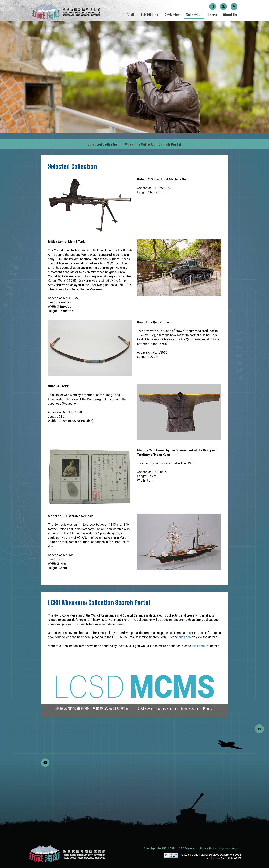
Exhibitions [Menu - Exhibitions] (150, 15)
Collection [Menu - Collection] (194, 15)
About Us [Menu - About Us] (230, 15)
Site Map (149, 849)
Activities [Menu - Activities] (172, 15)
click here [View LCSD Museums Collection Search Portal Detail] (185, 637)
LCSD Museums (187, 849)
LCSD (172, 849)
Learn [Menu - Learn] (212, 15)
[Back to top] (259, 729)
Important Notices (230, 849)
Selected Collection (104, 144)
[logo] (66, 12)
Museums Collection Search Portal (153, 144)
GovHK (162, 849)
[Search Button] (213, 7)
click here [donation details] (199, 646)
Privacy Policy (208, 849)
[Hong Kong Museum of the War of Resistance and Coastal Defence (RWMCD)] (67, 854)
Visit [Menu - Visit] (131, 15)
